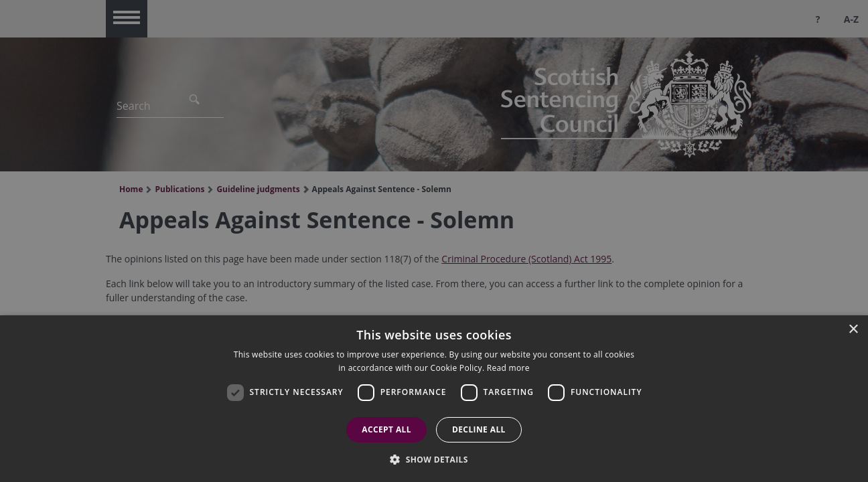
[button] (434, 459)
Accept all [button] (386, 429)
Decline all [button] (479, 429)
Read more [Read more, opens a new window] (508, 368)
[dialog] (434, 399)
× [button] (853, 330)
